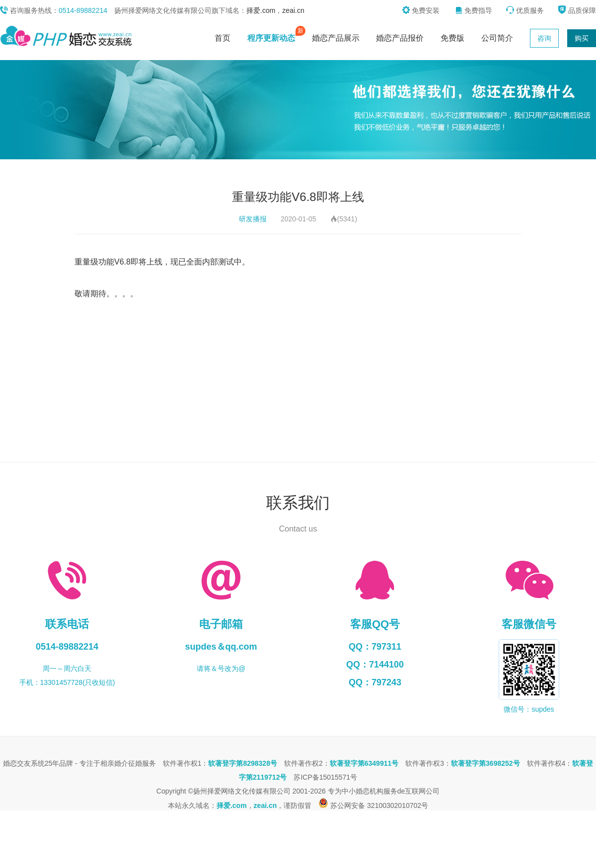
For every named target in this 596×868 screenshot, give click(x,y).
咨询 (544, 38)
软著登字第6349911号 (364, 763)
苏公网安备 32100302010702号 (373, 805)
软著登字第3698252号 (485, 763)
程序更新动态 (274, 36)
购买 (582, 38)
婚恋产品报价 (400, 38)
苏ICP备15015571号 (325, 777)
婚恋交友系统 (24, 763)
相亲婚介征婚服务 (128, 763)
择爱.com (261, 10)
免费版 (452, 38)
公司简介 (497, 38)
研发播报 (253, 219)
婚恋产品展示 (336, 38)
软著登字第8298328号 (243, 763)
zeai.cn (293, 10)
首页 (223, 38)
